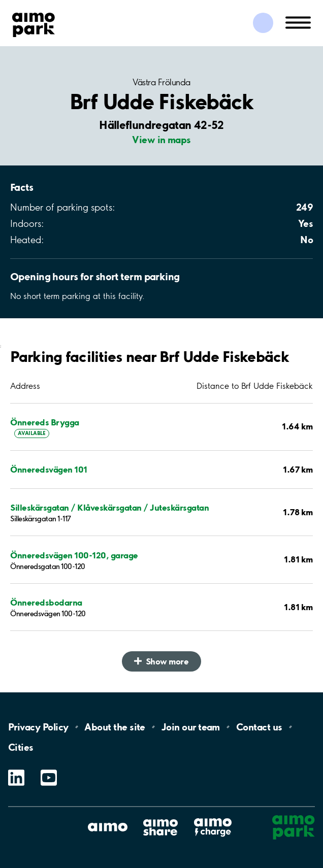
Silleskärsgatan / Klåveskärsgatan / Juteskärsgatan (109, 507)
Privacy (38, 727)
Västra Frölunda (161, 82)
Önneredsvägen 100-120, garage (74, 555)
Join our (191, 727)
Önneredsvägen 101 (49, 469)
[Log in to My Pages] (263, 23)
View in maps (162, 140)
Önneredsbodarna (46, 602)
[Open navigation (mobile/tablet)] (298, 22)
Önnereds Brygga (45, 422)
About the (115, 727)
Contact (259, 727)
